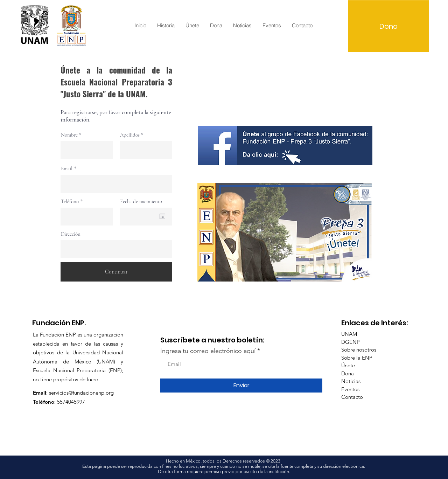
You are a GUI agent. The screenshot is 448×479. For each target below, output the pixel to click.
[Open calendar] (162, 216)
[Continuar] (116, 272)
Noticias (351, 381)
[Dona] (388, 26)
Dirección (71, 234)
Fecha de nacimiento (141, 202)
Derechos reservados (244, 461)
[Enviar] (241, 386)
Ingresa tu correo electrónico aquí (208, 351)
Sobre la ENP (357, 358)
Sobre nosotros (359, 350)
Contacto (352, 397)
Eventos (350, 389)
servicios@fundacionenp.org (81, 393)
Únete (348, 365)
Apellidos (130, 135)
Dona (348, 373)
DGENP (351, 342)
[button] (166, 25)
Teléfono (70, 202)
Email (67, 169)
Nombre (69, 135)
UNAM (349, 334)
